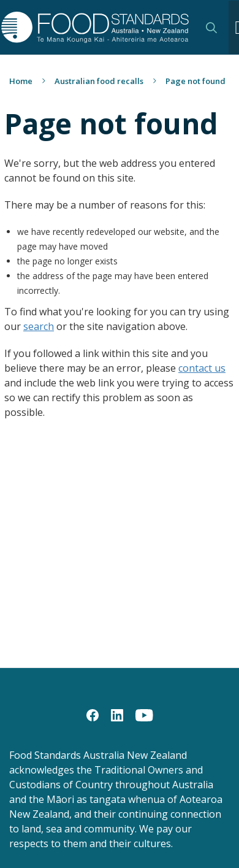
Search (211, 28)
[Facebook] (93, 715)
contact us (202, 368)
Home (21, 81)
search (39, 326)
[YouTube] (144, 715)
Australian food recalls (99, 81)
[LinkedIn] (117, 715)
